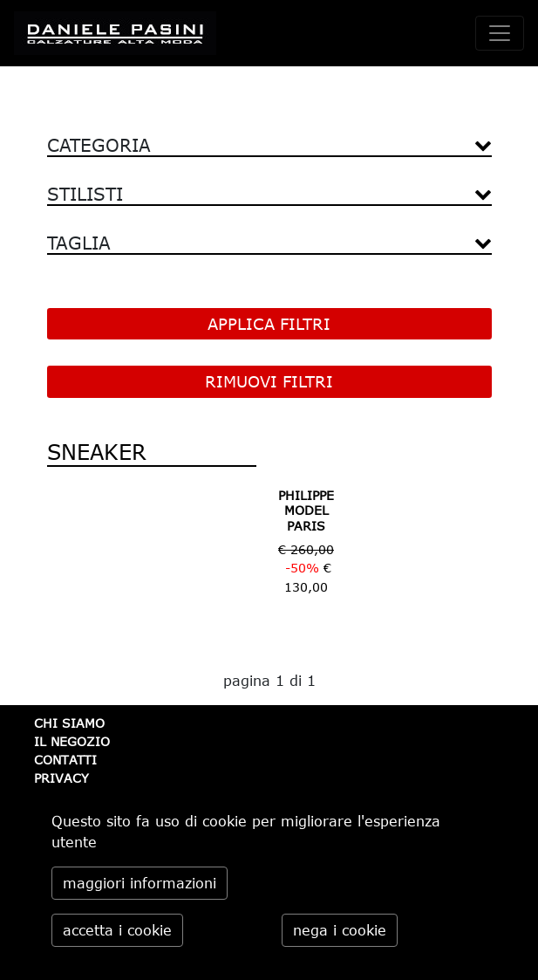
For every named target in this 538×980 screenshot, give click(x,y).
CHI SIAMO (69, 723)
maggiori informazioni (140, 883)
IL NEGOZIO (72, 741)
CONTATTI (65, 760)
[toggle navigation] (500, 33)
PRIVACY (61, 778)
